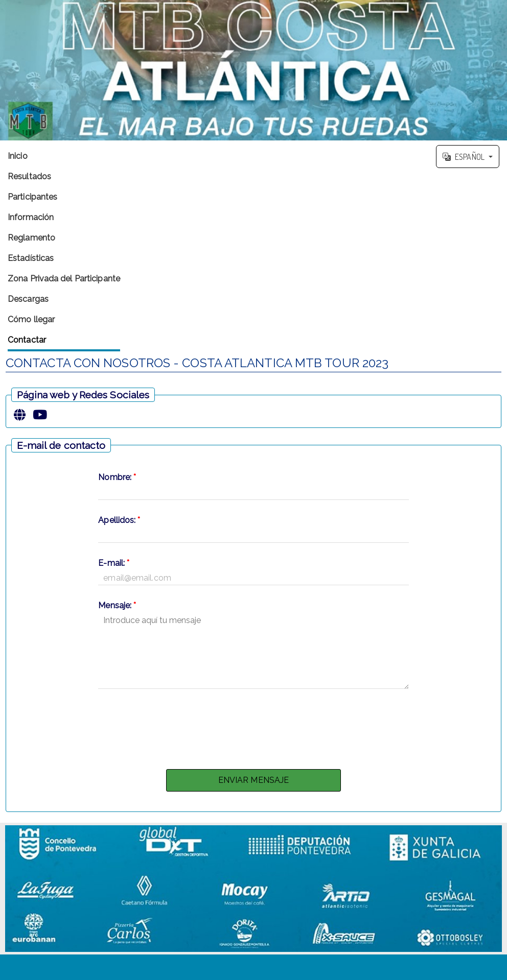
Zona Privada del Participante (64, 279)
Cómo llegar (31, 319)
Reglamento (31, 238)
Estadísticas (31, 258)
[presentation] (253, 726)
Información (31, 217)
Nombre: (117, 477)
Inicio (18, 156)
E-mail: (114, 563)
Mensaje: (117, 605)
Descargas (28, 299)
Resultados (29, 176)
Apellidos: (119, 520)
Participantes (32, 197)
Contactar (27, 340)
